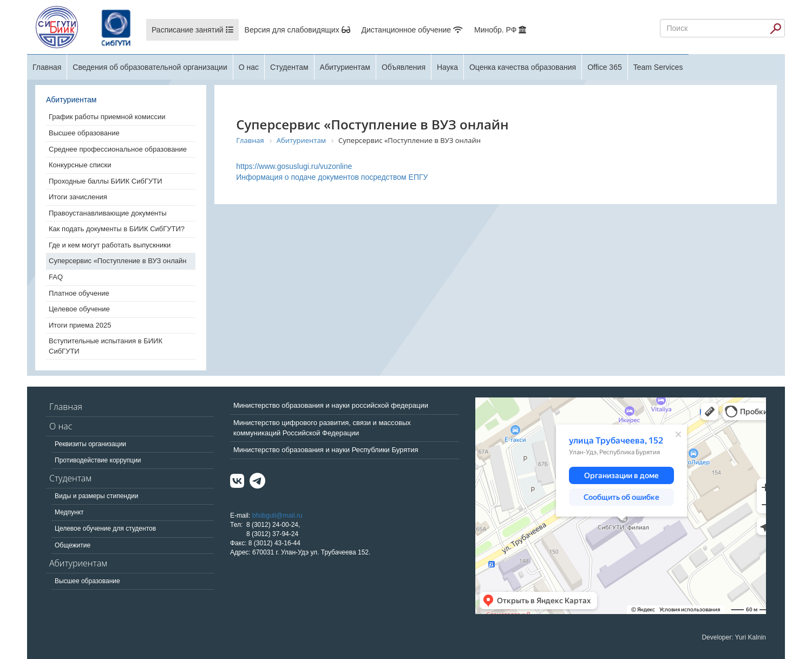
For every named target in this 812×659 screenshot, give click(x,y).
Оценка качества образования (523, 67)
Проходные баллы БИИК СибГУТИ (106, 181)
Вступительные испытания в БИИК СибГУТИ (106, 346)
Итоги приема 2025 (80, 325)
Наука (447, 67)
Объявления (404, 67)
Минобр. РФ (500, 30)
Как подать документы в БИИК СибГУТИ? (117, 229)
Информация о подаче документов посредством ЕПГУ (332, 177)
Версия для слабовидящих (297, 30)
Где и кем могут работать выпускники (110, 245)
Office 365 (605, 67)
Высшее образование (84, 133)
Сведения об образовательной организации (150, 67)
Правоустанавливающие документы (108, 213)
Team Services (658, 67)
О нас (249, 67)
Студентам (289, 67)
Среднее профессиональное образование (118, 149)
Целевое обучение (79, 309)
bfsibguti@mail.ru (277, 516)
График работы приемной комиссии (107, 117)
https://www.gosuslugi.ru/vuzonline (294, 166)
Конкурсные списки (80, 165)
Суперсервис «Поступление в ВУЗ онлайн (118, 261)
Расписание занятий (192, 30)
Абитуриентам (345, 67)
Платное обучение (79, 293)
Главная (47, 67)
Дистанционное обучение (412, 30)
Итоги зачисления (78, 197)
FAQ (56, 277)
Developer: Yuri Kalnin (734, 637)
